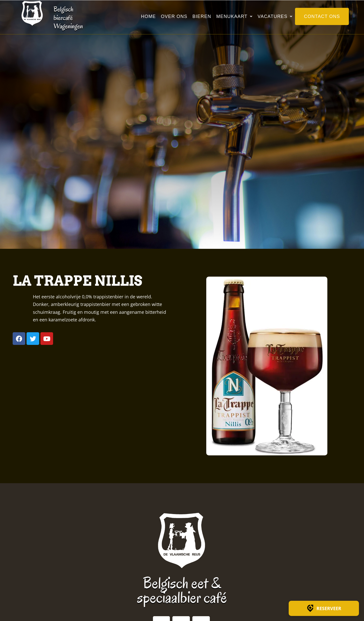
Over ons (174, 16)
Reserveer (324, 608)
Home (149, 16)
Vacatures (275, 16)
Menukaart (234, 16)
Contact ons (322, 16)
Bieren (202, 16)
